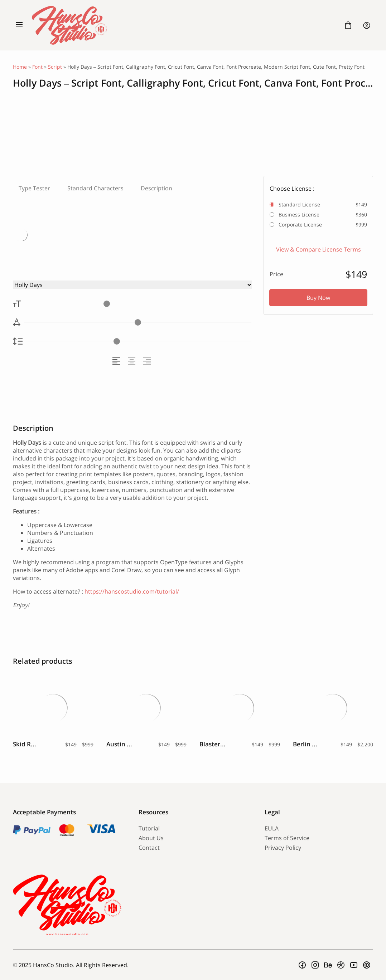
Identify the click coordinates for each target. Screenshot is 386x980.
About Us (151, 838)
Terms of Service (287, 838)
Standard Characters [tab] (95, 188)
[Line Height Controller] (139, 341)
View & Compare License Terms (319, 249)
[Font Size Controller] (138, 304)
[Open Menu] (19, 25)
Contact (149, 848)
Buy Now (318, 298)
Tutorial (149, 828)
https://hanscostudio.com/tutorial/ (132, 591)
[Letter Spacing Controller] (138, 322)
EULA (272, 828)
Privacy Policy (283, 848)
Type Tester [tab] (34, 188)
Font (37, 67)
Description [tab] (156, 188)
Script (55, 67)
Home (20, 67)
